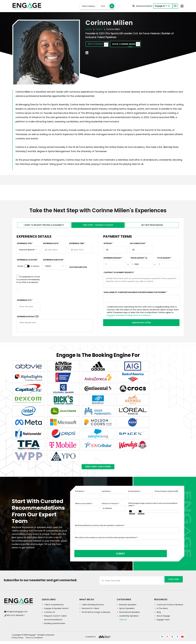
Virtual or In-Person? (110, 508)
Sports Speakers (127, 611)
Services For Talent (90, 611)
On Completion (137, 246)
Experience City (24, 302)
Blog (159, 615)
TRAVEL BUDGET (138, 260)
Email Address (134, 496)
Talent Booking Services (93, 608)
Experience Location (27, 262)
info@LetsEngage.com (17, 615)
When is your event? (84, 508)
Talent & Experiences (54, 608)
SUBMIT (94, 557)
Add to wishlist (100, 45)
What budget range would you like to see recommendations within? (153, 509)
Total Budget (164, 260)
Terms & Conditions (34, 641)
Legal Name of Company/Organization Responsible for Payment (135, 295)
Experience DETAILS (26, 319)
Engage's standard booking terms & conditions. (129, 317)
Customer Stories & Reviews (170, 608)
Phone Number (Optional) (166, 496)
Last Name (106, 496)
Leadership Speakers (129, 619)
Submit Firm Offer (141, 325)
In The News (162, 611)
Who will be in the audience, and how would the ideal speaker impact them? (106, 542)
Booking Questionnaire (55, 626)
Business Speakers (128, 608)
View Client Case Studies (98, 470)
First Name (80, 496)
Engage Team (163, 623)
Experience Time (76, 246)
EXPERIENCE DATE (51, 246)
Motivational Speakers (130, 615)
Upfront (108, 246)
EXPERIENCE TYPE (24, 246)
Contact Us (50, 615)
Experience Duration (53, 262)
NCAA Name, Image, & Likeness (96, 615)
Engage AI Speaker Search (56, 611)
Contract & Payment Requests (119, 275)
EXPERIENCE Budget (112, 260)
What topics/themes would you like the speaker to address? (100, 530)
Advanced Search (142, 6)
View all (123, 623)
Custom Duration (78, 270)
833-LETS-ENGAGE (16, 618)
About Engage (163, 619)
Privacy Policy (18, 641)
